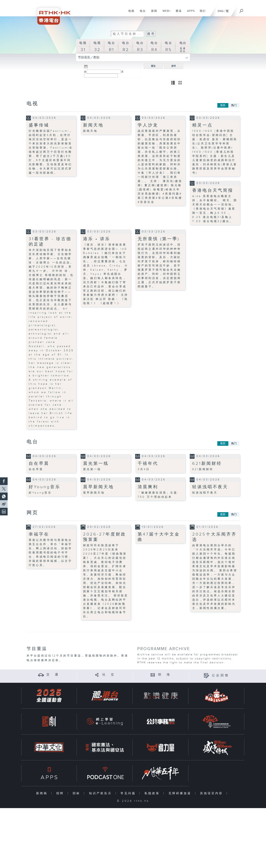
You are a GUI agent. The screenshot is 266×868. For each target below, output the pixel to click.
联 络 (165, 675)
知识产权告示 (101, 793)
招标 (77, 793)
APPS (190, 13)
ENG (221, 11)
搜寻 (174, 66)
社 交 (109, 675)
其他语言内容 (212, 793)
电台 (141, 13)
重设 (153, 66)
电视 (130, 13)
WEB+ (165, 13)
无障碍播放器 (181, 793)
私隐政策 (153, 793)
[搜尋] (241, 10)
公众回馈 (221, 675)
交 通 (53, 675)
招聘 (61, 793)
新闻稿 (43, 793)
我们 (201, 13)
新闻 (153, 13)
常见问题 (129, 793)
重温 (177, 13)
